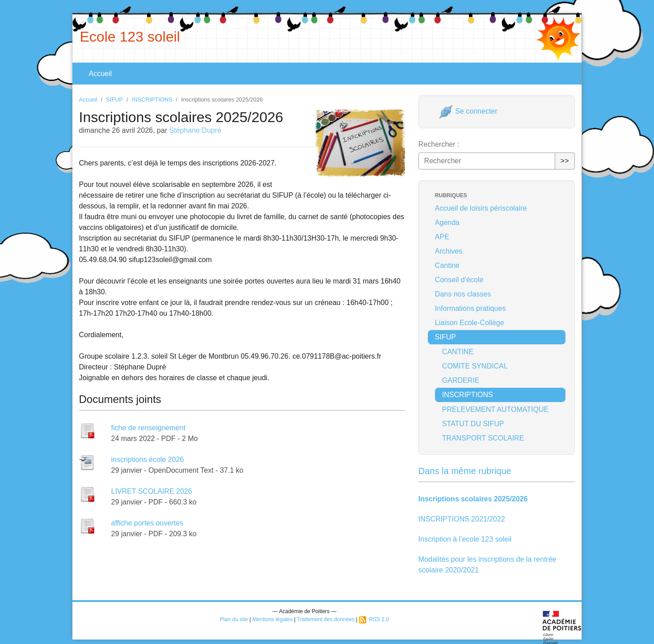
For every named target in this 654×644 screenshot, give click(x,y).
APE (442, 237)
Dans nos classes (463, 294)
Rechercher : (439, 144)
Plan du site (234, 619)
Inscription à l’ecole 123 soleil (465, 539)
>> (565, 161)
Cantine (447, 265)
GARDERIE (461, 380)
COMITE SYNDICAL (475, 366)
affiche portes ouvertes (148, 523)
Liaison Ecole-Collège (470, 323)
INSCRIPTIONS (152, 100)
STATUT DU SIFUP (473, 424)
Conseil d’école (459, 280)
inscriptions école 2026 (148, 460)
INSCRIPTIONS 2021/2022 (462, 519)
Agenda (447, 222)
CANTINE (458, 352)
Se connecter (468, 111)
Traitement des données (326, 619)
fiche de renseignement (148, 428)
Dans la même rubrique (465, 471)
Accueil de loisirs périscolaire (481, 208)
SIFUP (114, 100)
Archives (449, 251)
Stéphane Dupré (195, 130)
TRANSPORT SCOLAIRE (483, 438)
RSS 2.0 (374, 619)
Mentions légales (272, 619)
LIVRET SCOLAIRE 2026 (152, 491)
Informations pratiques (470, 308)
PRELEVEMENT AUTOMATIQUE (495, 409)
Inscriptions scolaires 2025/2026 (473, 499)
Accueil (101, 74)
